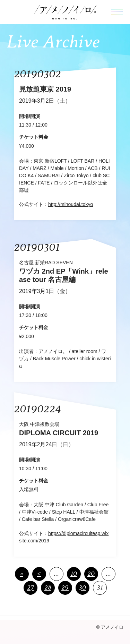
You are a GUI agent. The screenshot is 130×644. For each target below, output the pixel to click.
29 (65, 587)
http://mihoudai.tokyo (71, 204)
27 (31, 587)
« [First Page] (22, 573)
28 (48, 587)
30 (82, 587)
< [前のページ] (39, 573)
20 (91, 573)
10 (74, 573)
